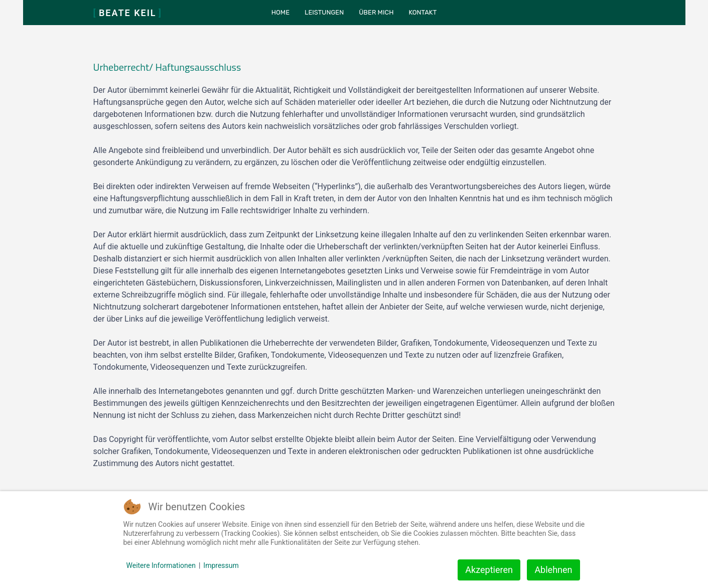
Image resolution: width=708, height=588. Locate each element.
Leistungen (324, 12)
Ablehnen (553, 570)
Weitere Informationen (161, 565)
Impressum (221, 565)
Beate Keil (128, 13)
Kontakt (422, 12)
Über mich (376, 12)
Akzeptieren (489, 570)
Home (280, 12)
